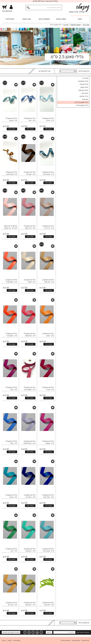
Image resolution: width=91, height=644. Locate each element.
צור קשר (4, 640)
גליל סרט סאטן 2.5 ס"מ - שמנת (30, 281)
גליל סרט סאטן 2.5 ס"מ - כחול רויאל (48, 496)
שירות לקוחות (86, 640)
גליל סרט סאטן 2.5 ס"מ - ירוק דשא (48, 604)
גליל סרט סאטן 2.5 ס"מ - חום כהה (30, 173)
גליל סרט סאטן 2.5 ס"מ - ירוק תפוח (30, 604)
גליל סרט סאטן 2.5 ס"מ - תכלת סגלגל (29, 442)
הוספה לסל (49, 129)
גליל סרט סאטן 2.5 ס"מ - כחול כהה (30, 496)
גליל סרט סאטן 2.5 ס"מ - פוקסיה (48, 442)
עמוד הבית (86, 25)
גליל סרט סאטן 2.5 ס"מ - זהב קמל (48, 281)
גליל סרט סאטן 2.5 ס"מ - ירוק (11, 550)
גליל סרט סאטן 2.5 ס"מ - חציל (11, 388)
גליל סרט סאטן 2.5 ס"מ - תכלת (48, 119)
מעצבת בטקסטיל (75, 25)
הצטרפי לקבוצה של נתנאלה (11, 632)
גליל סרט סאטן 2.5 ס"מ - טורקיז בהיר (48, 550)
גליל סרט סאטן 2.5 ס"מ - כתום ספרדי (11, 281)
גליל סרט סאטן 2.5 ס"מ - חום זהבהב (11, 173)
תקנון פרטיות (17, 640)
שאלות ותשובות (76, 640)
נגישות (10, 640)
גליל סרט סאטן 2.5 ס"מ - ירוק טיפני (30, 550)
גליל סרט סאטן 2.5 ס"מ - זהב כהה (11, 604)
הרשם (49, 632)
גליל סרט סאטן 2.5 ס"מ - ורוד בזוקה (30, 227)
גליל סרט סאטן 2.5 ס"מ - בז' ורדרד (48, 227)
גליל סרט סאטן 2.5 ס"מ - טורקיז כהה (48, 173)
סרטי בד (66, 25)
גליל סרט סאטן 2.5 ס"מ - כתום (48, 335)
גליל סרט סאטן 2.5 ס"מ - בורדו (48, 388)
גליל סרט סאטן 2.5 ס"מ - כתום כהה (11, 335)
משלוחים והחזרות (65, 640)
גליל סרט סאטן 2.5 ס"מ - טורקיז (11, 119)
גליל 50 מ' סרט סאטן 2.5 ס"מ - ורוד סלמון (11, 227)
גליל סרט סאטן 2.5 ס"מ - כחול (30, 119)
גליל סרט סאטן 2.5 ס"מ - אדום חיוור (30, 335)
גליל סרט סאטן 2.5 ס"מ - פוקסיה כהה (30, 388)
